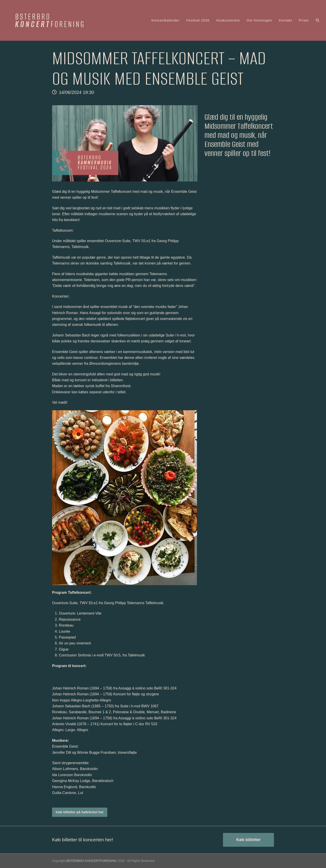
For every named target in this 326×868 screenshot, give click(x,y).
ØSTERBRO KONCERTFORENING (91, 861)
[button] (318, 20)
